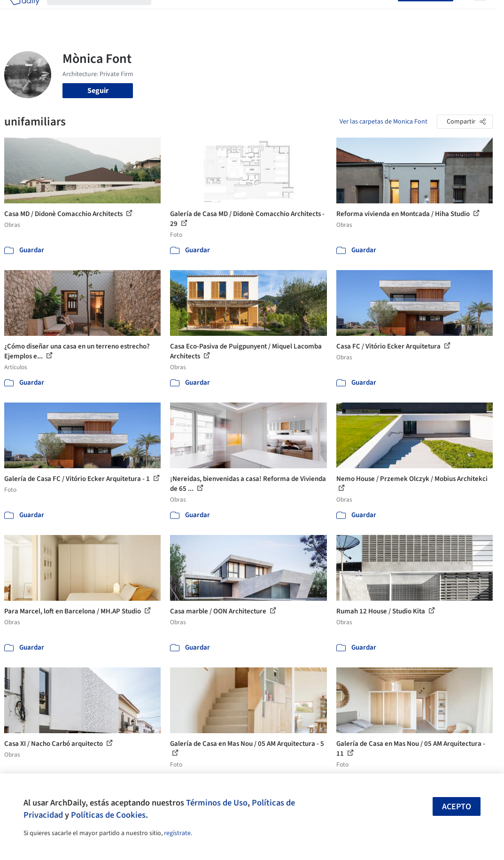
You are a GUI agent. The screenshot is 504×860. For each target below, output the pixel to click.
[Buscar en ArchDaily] (107, 13)
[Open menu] (480, 13)
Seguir (98, 91)
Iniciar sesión (371, 13)
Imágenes (199, 13)
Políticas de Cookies (108, 815)
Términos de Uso (217, 803)
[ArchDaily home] (24, 13)
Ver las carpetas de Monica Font (384, 122)
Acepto (457, 807)
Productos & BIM (247, 13)
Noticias (293, 13)
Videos (322, 13)
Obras (168, 13)
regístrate (177, 833)
